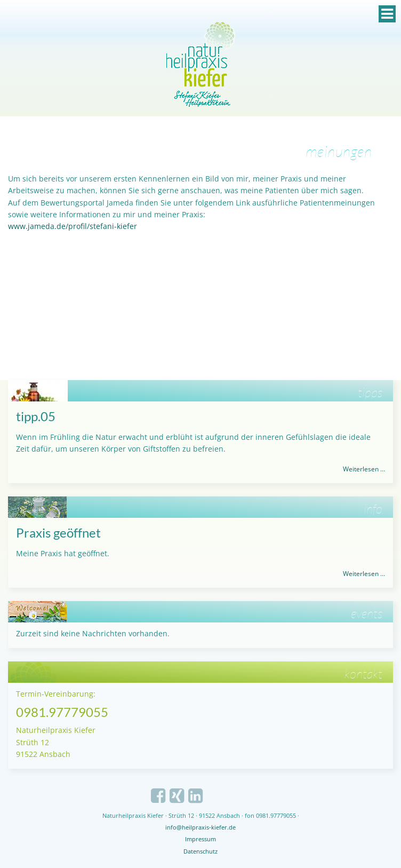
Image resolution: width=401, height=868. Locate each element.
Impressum (200, 839)
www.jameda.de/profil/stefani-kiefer (73, 226)
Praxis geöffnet (58, 532)
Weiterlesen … (364, 469)
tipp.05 (36, 416)
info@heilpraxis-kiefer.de (200, 827)
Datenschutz (200, 851)
